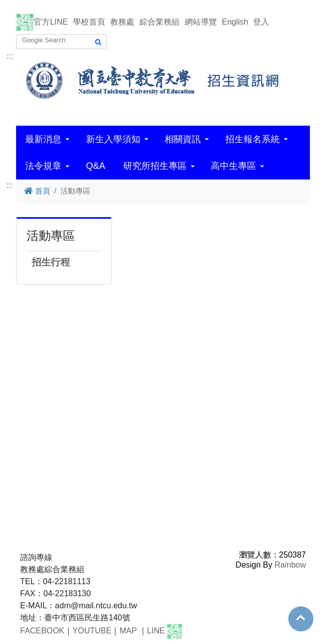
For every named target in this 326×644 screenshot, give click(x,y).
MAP (128, 631)
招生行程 (51, 262)
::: (9, 56)
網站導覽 (201, 22)
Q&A (96, 166)
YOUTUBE (92, 631)
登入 (261, 22)
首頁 (37, 191)
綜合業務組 (159, 22)
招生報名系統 (253, 139)
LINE (156, 631)
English (235, 22)
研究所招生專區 (155, 166)
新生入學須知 (113, 139)
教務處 (122, 22)
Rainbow (290, 565)
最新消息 (43, 139)
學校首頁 (89, 22)
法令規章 (43, 166)
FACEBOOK (42, 631)
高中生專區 (233, 166)
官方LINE (51, 22)
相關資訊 (183, 139)
